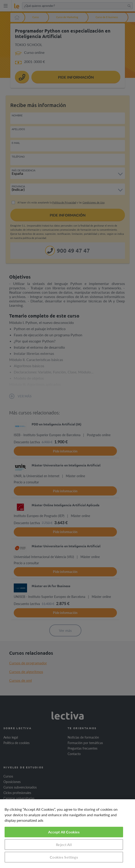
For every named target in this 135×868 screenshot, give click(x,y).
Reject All (64, 845)
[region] (67, 834)
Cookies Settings (64, 857)
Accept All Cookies (64, 832)
